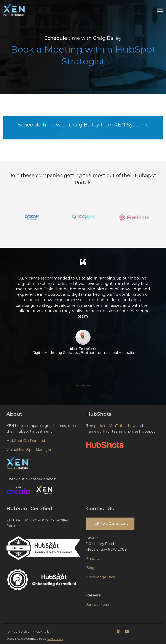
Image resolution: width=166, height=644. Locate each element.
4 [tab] (65, 240)
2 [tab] (54, 240)
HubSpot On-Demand (26, 441)
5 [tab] (70, 240)
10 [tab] (97, 240)
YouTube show (122, 426)
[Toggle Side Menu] (160, 10)
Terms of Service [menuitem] (18, 632)
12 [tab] (108, 240)
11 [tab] (102, 240)
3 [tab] (59, 240)
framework (96, 431)
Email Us (94, 559)
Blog (90, 568)
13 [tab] (113, 240)
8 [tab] (86, 240)
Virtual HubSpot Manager (29, 450)
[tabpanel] (32, 217)
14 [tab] (119, 240)
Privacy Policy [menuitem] (41, 632)
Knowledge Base (101, 577)
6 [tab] (75, 240)
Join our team (98, 605)
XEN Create (55, 639)
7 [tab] (81, 240)
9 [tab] (92, 240)
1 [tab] (48, 240)
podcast (101, 426)
